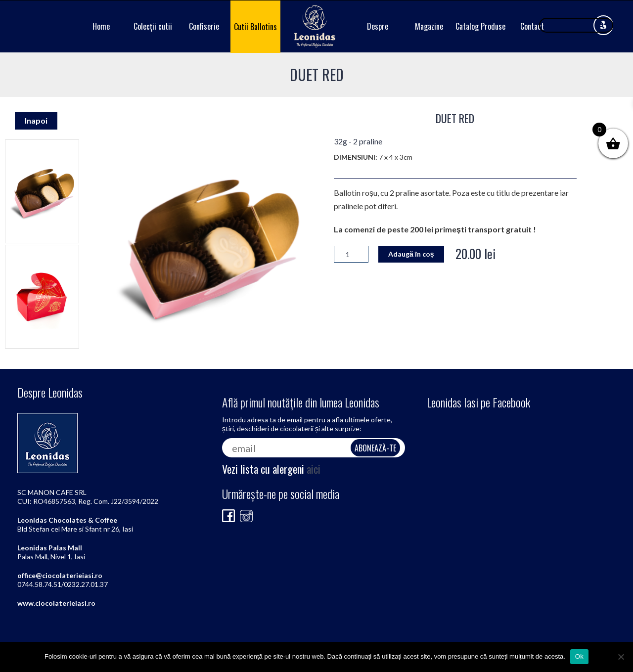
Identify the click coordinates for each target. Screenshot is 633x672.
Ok (579, 656)
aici (314, 469)
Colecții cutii (153, 26)
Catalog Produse (480, 26)
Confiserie (204, 26)
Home (101, 26)
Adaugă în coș (411, 254)
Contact (532, 26)
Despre (378, 26)
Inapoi (36, 120)
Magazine (429, 26)
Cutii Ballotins (255, 27)
